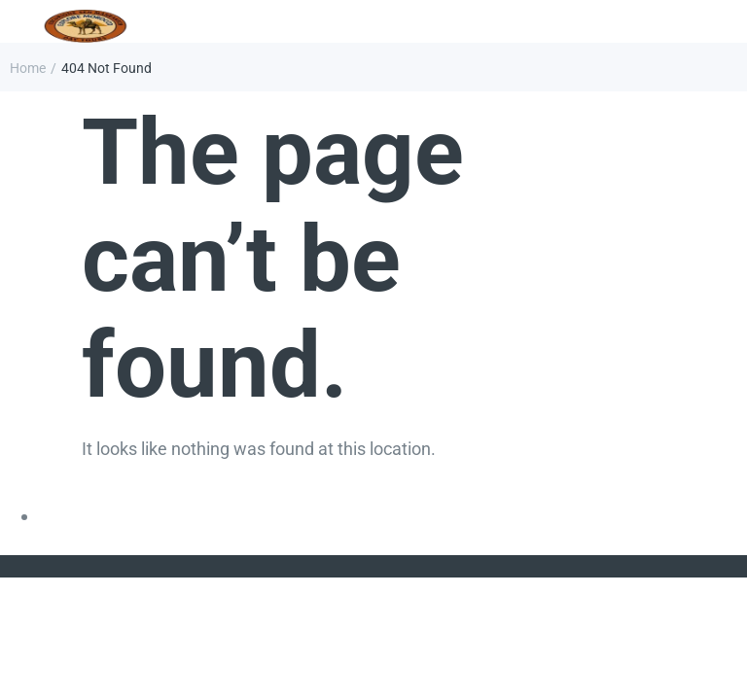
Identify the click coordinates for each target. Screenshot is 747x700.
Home (28, 68)
